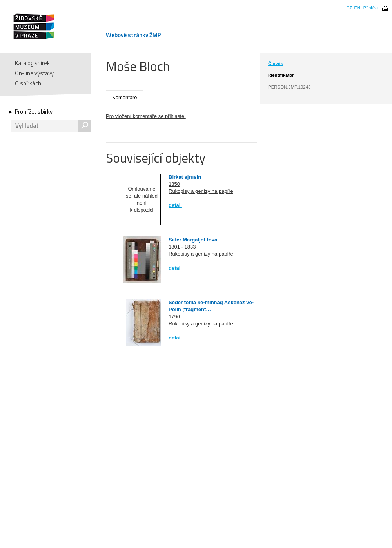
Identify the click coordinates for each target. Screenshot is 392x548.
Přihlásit (371, 8)
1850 (174, 184)
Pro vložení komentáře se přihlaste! (146, 116)
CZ (349, 8)
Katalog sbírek (32, 63)
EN (357, 8)
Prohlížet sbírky (34, 112)
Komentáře (125, 97)
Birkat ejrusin (185, 177)
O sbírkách (28, 83)
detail (175, 205)
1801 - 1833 (182, 247)
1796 (174, 317)
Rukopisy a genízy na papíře (201, 191)
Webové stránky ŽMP (133, 35)
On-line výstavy (34, 73)
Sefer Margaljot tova (193, 240)
